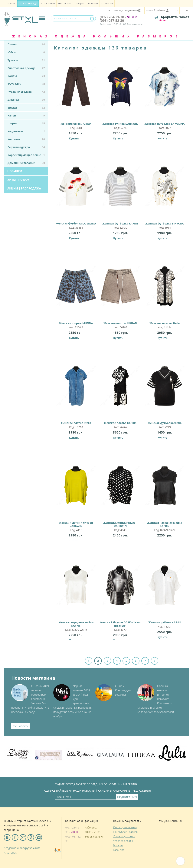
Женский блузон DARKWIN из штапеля (120, 590)
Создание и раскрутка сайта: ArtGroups (23, 850)
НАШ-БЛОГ (65, 3)
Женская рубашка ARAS (165, 589)
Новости (93, 3)
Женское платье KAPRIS (120, 389)
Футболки (26, 84)
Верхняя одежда (26, 147)
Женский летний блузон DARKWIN (76, 491)
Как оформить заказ (125, 827)
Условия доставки (124, 836)
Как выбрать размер (125, 832)
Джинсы (26, 100)
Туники (26, 60)
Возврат (118, 845)
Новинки (15, 171)
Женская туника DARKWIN (120, 90)
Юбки (26, 52)
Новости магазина (33, 678)
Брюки (26, 108)
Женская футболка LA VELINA (165, 90)
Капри (26, 115)
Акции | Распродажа (24, 188)
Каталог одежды (28, 3)
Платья (26, 44)
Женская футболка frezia (165, 389)
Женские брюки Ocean (76, 90)
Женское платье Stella (165, 290)
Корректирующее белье (26, 155)
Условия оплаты (123, 841)
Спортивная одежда (26, 68)
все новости (20, 726)
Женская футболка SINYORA (165, 190)
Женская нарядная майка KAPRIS (165, 491)
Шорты (26, 123)
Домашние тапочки (26, 163)
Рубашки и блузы (26, 92)
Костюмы (26, 139)
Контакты (107, 3)
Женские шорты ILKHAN (120, 290)
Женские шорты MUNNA (76, 290)
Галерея (80, 3)
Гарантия (119, 850)
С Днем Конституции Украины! (123, 690)
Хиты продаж (18, 180)
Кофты (26, 76)
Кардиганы (26, 131)
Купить (74, 138)
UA (108, 10)
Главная (10, 3)
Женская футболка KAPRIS (120, 190)
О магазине (48, 3)
